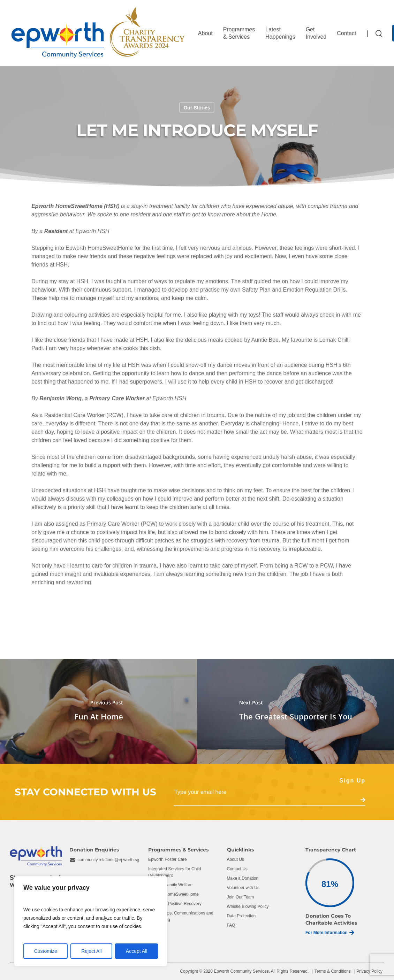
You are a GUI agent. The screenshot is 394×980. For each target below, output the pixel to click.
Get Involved (316, 33)
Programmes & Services (239, 33)
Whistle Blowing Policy (248, 906)
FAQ (231, 925)
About (205, 33)
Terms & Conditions (333, 971)
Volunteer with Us (243, 888)
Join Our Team (241, 897)
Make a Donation (243, 878)
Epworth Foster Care (168, 859)
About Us (236, 859)
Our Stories (197, 108)
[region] (91, 921)
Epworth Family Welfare (170, 885)
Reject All (91, 951)
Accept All (137, 951)
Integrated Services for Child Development (175, 872)
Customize (46, 951)
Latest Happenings (280, 33)
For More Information (330, 933)
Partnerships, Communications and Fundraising (181, 916)
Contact (346, 33)
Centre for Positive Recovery (175, 904)
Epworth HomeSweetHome (173, 894)
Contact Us (237, 869)
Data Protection (241, 916)
